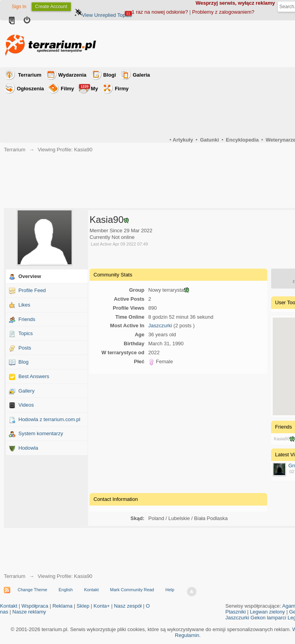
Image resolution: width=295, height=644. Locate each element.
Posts (25, 348)
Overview (30, 276)
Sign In (19, 7)
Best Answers (34, 376)
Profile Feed (32, 290)
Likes (24, 305)
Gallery (26, 391)
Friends (27, 319)
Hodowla (28, 448)
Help (170, 590)
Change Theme (32, 590)
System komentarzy (41, 433)
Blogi (110, 75)
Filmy (67, 89)
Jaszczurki (160, 326)
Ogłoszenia (30, 89)
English (66, 590)
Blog (23, 362)
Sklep (83, 606)
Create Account (51, 7)
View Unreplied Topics (107, 15)
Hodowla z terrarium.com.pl (49, 419)
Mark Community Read (132, 590)
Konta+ (102, 606)
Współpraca (35, 606)
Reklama (62, 606)
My (88, 88)
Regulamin (187, 635)
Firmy (121, 89)
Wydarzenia (72, 75)
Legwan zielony (268, 612)
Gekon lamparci (268, 618)
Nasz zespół (128, 606)
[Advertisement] (178, 432)
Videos (26, 405)
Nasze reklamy (29, 612)
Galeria (141, 75)
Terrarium (30, 75)
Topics (26, 333)
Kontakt (91, 590)
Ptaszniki (236, 612)
